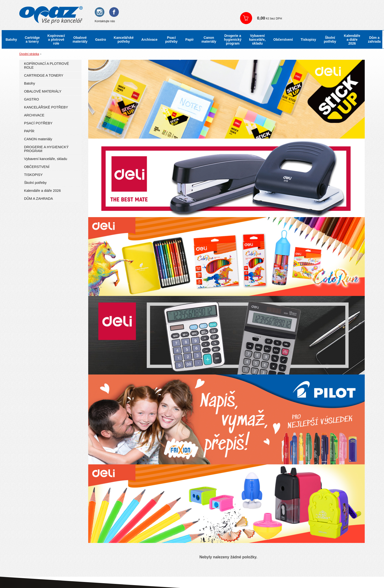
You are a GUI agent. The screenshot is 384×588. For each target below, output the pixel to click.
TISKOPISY (33, 175)
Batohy (11, 40)
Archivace (149, 40)
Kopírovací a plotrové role (56, 40)
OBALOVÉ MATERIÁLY (43, 91)
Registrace (272, 10)
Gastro (101, 40)
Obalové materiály (80, 40)
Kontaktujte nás (105, 21)
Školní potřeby (330, 40)
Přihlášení (251, 10)
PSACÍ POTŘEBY (38, 123)
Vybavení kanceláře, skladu (258, 40)
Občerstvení (283, 40)
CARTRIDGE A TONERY (44, 75)
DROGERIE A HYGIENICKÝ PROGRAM (46, 149)
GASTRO (32, 99)
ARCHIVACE (34, 115)
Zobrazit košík (306, 18)
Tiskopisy (308, 40)
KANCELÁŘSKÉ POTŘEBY (46, 107)
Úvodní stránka (29, 54)
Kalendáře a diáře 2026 (352, 40)
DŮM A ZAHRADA (39, 199)
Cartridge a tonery (32, 40)
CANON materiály (38, 139)
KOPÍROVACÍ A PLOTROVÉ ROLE (47, 66)
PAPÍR (29, 131)
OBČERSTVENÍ (37, 167)
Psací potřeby (171, 40)
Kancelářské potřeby (124, 40)
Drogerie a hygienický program (233, 40)
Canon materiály (209, 40)
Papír (190, 40)
